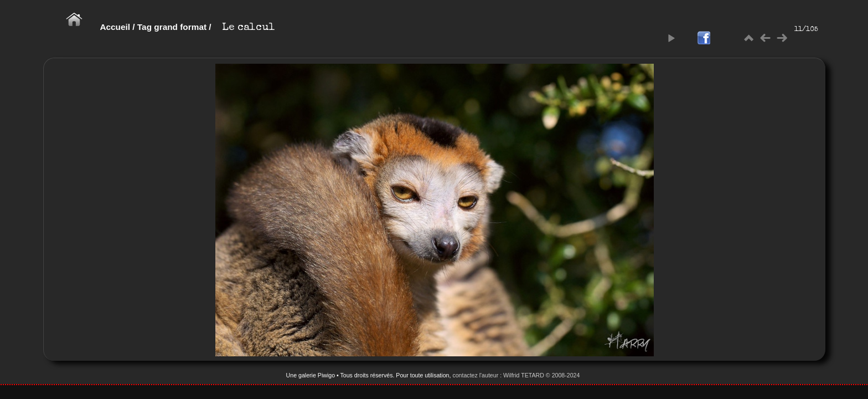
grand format (180, 27)
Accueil (115, 27)
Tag (144, 27)
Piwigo (326, 375)
